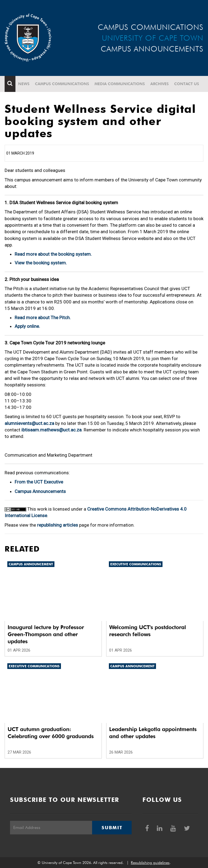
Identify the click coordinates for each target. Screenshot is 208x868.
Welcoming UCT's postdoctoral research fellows (148, 631)
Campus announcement (31, 564)
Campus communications (62, 84)
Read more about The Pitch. (43, 318)
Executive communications (136, 564)
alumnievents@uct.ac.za (29, 423)
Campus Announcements (40, 491)
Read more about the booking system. (53, 254)
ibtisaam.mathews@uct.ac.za (51, 430)
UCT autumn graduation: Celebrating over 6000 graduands (51, 733)
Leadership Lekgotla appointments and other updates (153, 733)
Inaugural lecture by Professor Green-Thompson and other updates (46, 634)
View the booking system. (41, 263)
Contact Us (187, 84)
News (24, 84)
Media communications (120, 84)
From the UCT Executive (39, 482)
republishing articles (58, 525)
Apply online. (27, 326)
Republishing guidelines (150, 863)
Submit (112, 828)
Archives (160, 84)
